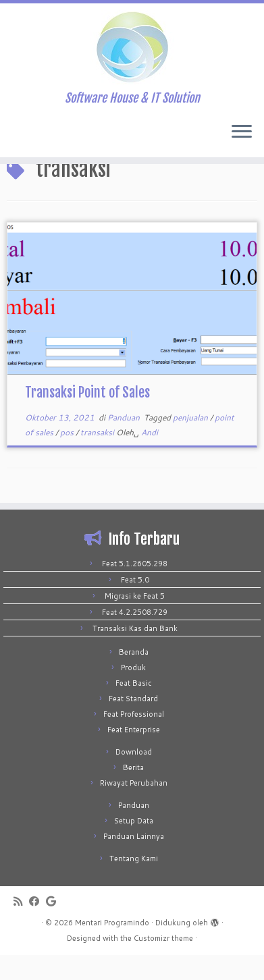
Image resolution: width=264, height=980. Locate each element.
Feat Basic (134, 708)
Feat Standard (133, 724)
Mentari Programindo (112, 948)
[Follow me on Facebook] (37, 926)
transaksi (98, 457)
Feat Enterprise (134, 755)
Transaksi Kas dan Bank (135, 653)
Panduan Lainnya (134, 861)
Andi (150, 457)
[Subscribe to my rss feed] (21, 926)
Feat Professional (134, 739)
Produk (133, 692)
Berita (133, 792)
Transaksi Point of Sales (87, 417)
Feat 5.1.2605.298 (135, 589)
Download (134, 777)
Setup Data (134, 846)
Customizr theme (163, 963)
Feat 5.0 (135, 605)
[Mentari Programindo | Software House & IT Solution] (132, 47)
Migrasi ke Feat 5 (135, 621)
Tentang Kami (134, 883)
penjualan (191, 442)
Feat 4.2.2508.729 (135, 637)
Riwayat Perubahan (134, 808)
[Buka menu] (242, 133)
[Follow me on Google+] (54, 926)
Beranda (134, 677)
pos (68, 457)
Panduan (125, 442)
